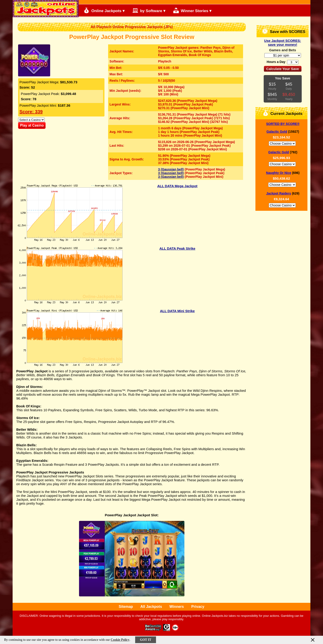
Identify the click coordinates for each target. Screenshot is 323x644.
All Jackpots (151, 607)
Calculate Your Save (283, 69)
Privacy (198, 607)
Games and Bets (283, 50)
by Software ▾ (149, 10)
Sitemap (126, 607)
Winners (177, 607)
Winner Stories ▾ (192, 10)
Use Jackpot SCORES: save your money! (283, 43)
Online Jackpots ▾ (104, 10)
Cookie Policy (120, 640)
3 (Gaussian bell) (171, 169)
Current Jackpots (283, 113)
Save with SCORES (284, 31)
